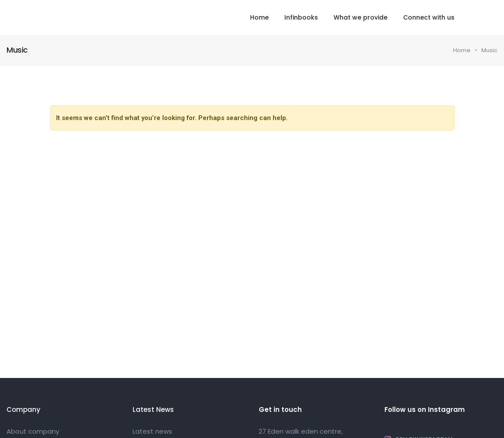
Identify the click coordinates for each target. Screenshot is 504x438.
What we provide (360, 17)
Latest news (152, 431)
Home (259, 17)
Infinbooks (301, 17)
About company (33, 431)
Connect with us (429, 17)
